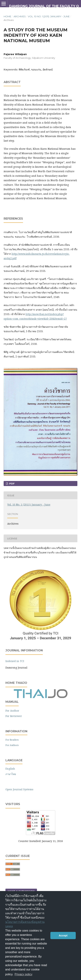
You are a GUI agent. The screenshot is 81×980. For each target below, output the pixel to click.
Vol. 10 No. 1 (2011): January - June (49, 16)
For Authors (12, 745)
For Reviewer (14, 716)
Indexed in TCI (15, 661)
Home (7, 16)
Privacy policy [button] (24, 974)
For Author (12, 711)
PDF (12, 484)
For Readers (12, 740)
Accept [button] (63, 936)
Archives (20, 16)
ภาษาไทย (11, 774)
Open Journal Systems (19, 789)
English (10, 769)
